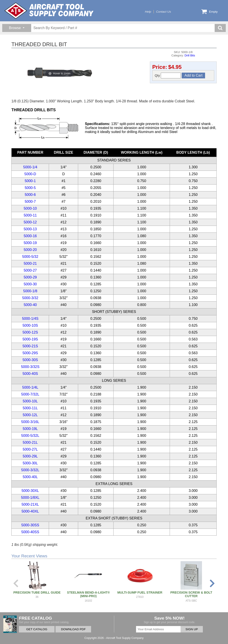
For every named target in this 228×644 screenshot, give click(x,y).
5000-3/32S (30, 367)
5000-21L (30, 442)
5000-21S (30, 346)
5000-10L (30, 401)
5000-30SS (30, 525)
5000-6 (30, 195)
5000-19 (30, 243)
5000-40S (30, 374)
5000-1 (30, 181)
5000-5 (30, 188)
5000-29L (30, 456)
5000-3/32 (30, 298)
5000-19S (30, 339)
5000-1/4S (30, 319)
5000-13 (30, 229)
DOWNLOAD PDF (73, 629)
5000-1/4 (30, 167)
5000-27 (30, 270)
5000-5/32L (30, 436)
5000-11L (30, 408)
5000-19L (30, 429)
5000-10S (30, 325)
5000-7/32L (30, 394)
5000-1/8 (30, 291)
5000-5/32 (30, 257)
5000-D (30, 174)
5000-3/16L (30, 422)
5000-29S (30, 353)
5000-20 (30, 250)
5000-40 (30, 305)
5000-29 (30, 277)
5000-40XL (30, 511)
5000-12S (30, 332)
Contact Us (164, 12)
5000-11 (30, 215)
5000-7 (30, 202)
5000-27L (30, 449)
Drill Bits (190, 55)
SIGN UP (192, 629)
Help (148, 12)
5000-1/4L (30, 387)
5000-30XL (30, 491)
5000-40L (30, 477)
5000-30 (30, 284)
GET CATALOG (37, 629)
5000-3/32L (30, 470)
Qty (168, 76)
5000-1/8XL (30, 498)
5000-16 (30, 236)
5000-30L (30, 463)
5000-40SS (30, 532)
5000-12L (30, 415)
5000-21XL (30, 504)
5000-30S (30, 360)
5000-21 (30, 263)
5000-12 (30, 222)
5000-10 (30, 208)
